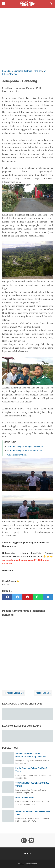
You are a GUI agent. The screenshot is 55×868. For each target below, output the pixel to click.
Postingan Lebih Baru (14, 693)
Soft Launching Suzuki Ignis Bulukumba (25, 446)
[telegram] (48, 597)
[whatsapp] (38, 597)
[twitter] (17, 597)
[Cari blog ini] (51, 4)
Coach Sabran (31, 864)
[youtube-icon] (31, 840)
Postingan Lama (43, 693)
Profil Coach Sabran (25, 798)
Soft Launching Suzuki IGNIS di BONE (25, 451)
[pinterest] (27, 597)
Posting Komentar (10, 91)
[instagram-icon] (24, 840)
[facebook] (7, 597)
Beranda (27, 853)
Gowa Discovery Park (17, 455)
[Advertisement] (27, 41)
